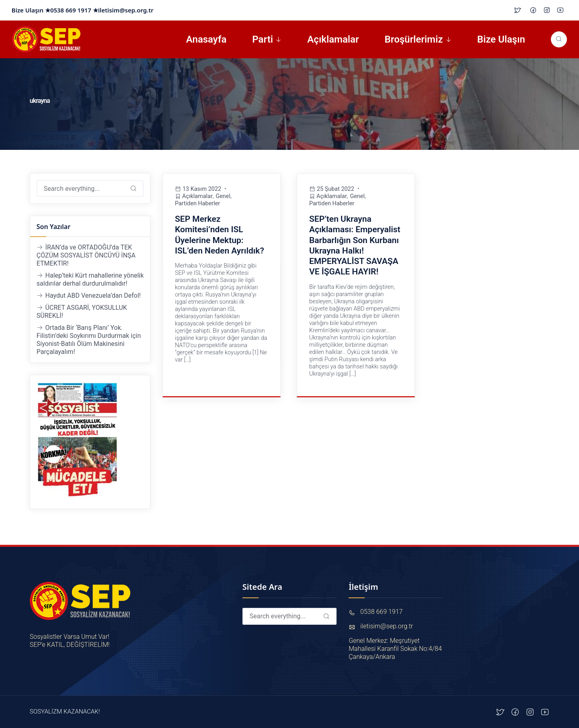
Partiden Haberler (197, 203)
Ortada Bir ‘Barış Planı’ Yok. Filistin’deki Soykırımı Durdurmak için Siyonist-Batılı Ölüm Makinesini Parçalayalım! (89, 340)
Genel (223, 196)
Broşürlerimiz (414, 39)
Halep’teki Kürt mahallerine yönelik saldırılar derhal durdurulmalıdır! (90, 279)
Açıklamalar (333, 39)
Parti (263, 39)
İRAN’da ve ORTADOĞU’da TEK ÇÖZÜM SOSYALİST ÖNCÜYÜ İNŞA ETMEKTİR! (86, 255)
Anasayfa (206, 39)
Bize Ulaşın (501, 39)
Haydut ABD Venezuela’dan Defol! (93, 295)
